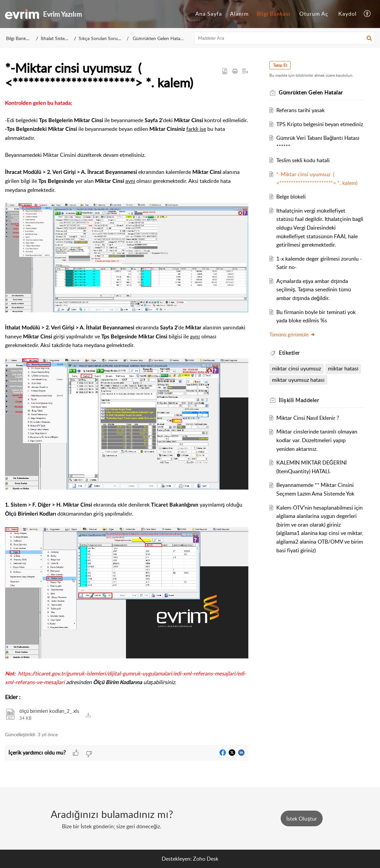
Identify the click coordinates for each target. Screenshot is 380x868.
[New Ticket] (302, 819)
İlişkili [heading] (299, 400)
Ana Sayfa (209, 14)
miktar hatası (343, 368)
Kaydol (347, 14)
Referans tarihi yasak (301, 110)
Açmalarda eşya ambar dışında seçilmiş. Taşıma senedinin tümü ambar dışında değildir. (314, 290)
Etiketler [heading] (290, 353)
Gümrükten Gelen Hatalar (158, 38)
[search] (285, 38)
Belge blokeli (291, 197)
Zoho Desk (206, 859)
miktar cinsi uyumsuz (297, 368)
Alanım (239, 14)
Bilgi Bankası (273, 14)
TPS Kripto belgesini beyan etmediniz (320, 124)
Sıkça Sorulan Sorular (101, 38)
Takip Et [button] (280, 65)
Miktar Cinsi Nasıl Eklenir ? (308, 418)
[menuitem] (209, 14)
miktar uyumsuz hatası (298, 380)
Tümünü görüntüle (293, 334)
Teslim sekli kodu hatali (303, 160)
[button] (367, 14)
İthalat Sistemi (55, 38)
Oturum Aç (314, 14)
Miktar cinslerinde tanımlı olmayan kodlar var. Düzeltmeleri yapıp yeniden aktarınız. (317, 440)
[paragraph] (127, 393)
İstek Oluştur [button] (302, 819)
